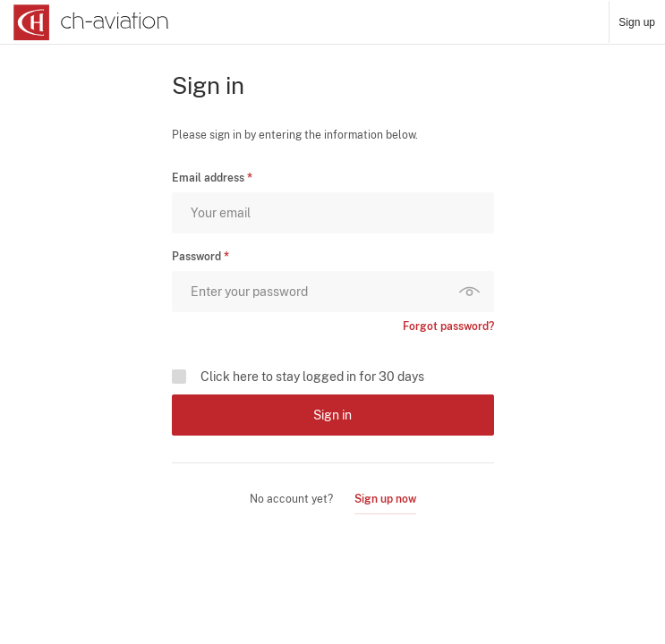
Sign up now (385, 499)
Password (196, 257)
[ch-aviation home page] (89, 22)
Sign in (332, 415)
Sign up (637, 22)
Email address (208, 178)
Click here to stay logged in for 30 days (312, 377)
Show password (473, 292)
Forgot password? (448, 326)
